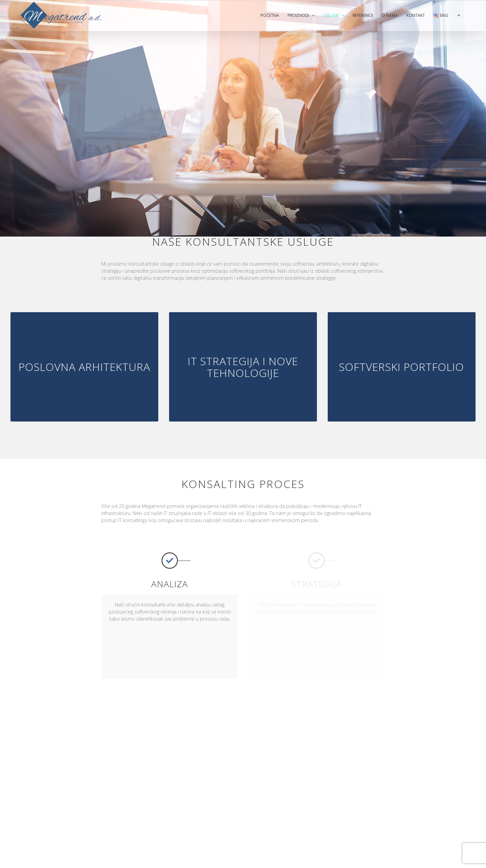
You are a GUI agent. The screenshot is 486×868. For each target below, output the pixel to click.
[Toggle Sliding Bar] (459, 16)
